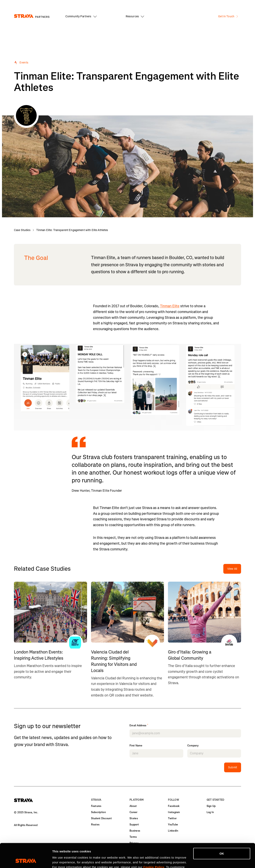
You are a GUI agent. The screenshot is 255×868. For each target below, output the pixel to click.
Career (133, 812)
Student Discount (101, 818)
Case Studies (22, 230)
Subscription (98, 812)
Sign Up (211, 806)
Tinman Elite (170, 306)
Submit (233, 767)
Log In (210, 812)
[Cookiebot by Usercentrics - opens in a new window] (26, 860)
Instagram (174, 812)
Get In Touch (228, 16)
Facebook (174, 806)
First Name (136, 746)
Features (96, 806)
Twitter (172, 818)
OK (222, 831)
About (133, 806)
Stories (134, 818)
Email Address (139, 726)
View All (232, 569)
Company (193, 746)
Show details (61, 860)
